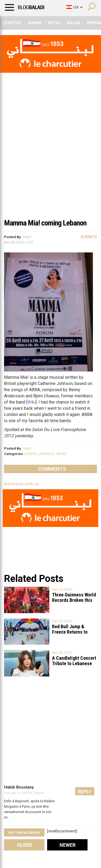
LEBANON (47, 454)
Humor (35, 23)
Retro (54, 23)
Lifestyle (12, 23)
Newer (67, 845)
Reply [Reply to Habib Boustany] (85, 792)
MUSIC (62, 454)
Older (24, 845)
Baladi (74, 23)
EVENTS (30, 454)
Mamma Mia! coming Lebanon (45, 223)
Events (89, 237)
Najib (27, 237)
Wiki (32, 402)
